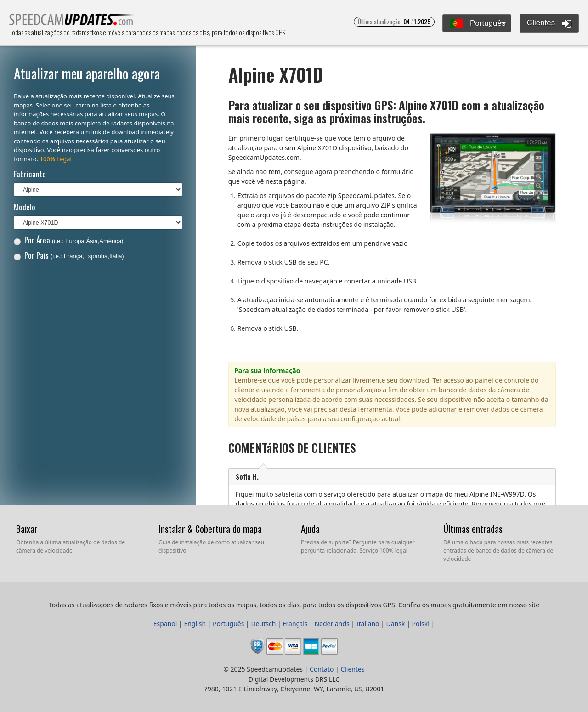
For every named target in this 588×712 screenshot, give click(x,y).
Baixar (27, 529)
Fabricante (30, 174)
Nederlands (332, 624)
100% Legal (56, 159)
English (195, 624)
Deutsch (263, 624)
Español (165, 624)
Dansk (396, 624)
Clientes (549, 23)
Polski (421, 624)
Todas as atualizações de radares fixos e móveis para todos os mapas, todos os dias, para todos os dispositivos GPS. (72, 22)
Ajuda (310, 529)
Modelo (25, 207)
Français (295, 624)
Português (478, 24)
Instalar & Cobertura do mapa (210, 529)
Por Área (69, 240)
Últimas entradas (473, 529)
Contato (322, 669)
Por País (69, 255)
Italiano (368, 624)
